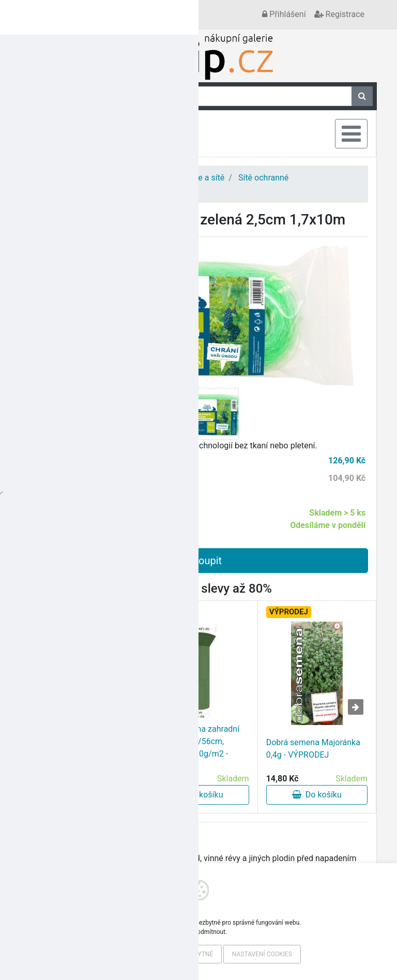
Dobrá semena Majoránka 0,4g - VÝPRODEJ (313, 749)
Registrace (339, 14)
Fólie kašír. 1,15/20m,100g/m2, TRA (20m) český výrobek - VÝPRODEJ (74, 748)
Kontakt (47, 14)
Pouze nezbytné (187, 954)
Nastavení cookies (262, 954)
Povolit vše (124, 954)
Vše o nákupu (94, 14)
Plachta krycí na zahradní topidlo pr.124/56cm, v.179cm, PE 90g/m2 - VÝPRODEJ (193, 748)
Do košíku (80, 795)
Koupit (198, 561)
